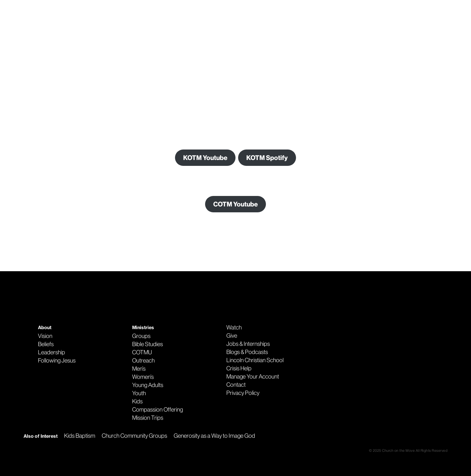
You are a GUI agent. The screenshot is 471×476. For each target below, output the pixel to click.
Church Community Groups (134, 436)
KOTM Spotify (267, 158)
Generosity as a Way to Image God (214, 436)
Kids (137, 401)
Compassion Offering (157, 410)
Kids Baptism (80, 436)
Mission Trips (148, 418)
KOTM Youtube (205, 158)
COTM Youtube (235, 204)
